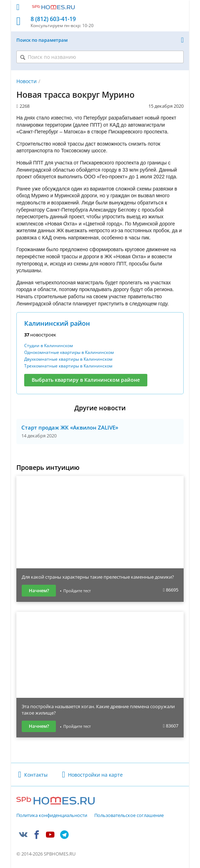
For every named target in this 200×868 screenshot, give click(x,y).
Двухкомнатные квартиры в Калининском (68, 359)
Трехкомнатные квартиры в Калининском (68, 366)
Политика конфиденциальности (52, 816)
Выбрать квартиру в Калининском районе (86, 380)
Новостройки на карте (95, 775)
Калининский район (57, 323)
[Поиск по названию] (100, 57)
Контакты (36, 775)
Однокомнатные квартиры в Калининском (69, 352)
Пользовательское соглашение (129, 816)
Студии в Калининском (49, 346)
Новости (27, 81)
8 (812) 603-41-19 (53, 19)
